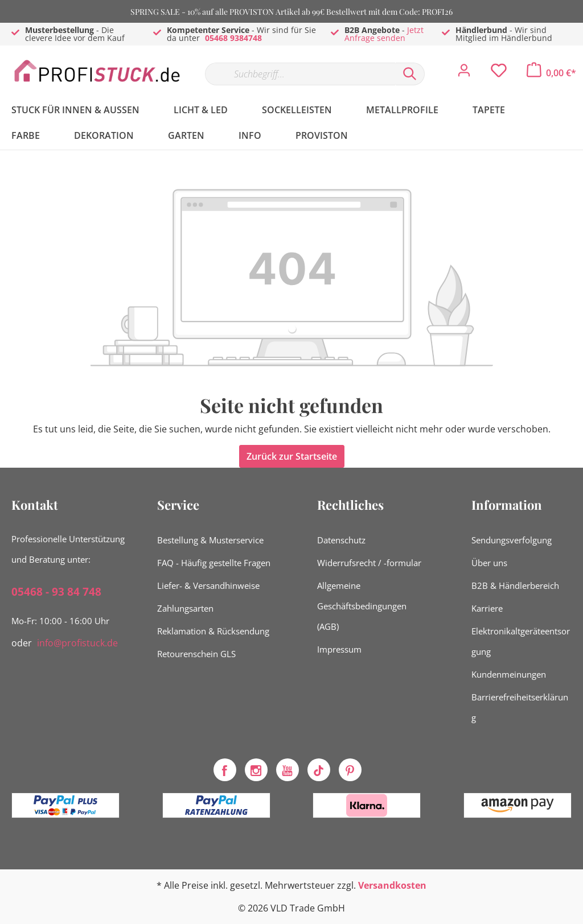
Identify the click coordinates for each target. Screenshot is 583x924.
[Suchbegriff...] (300, 74)
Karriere (487, 608)
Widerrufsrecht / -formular (369, 563)
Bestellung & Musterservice (210, 540)
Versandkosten (392, 885)
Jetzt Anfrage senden (384, 34)
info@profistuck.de (77, 643)
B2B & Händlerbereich (515, 585)
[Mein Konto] (464, 73)
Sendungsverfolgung (512, 540)
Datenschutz (341, 540)
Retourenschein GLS (196, 654)
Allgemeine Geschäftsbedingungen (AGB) (362, 606)
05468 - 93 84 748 (56, 592)
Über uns (489, 563)
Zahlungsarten (185, 608)
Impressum (339, 649)
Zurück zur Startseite (292, 456)
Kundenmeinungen (509, 674)
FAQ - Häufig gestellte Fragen (214, 563)
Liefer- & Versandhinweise (208, 585)
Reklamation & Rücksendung (213, 631)
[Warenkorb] (551, 73)
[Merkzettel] (499, 73)
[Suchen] (410, 74)
